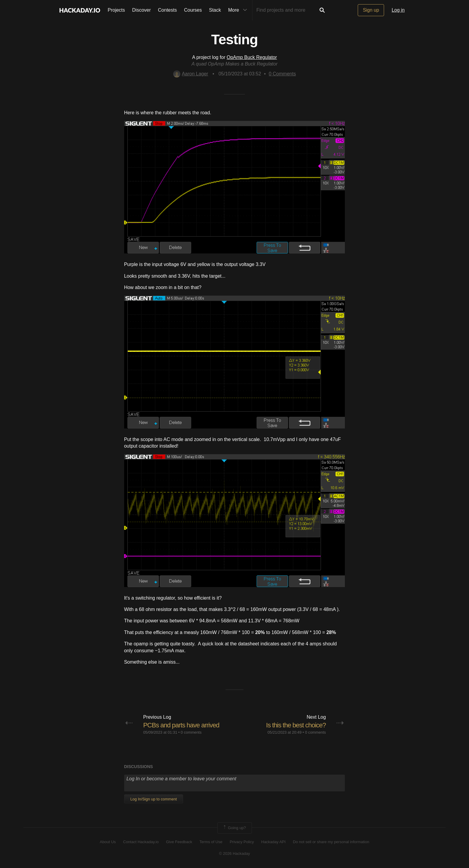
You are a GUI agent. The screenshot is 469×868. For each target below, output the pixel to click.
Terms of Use (211, 842)
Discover (141, 10)
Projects (116, 10)
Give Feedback (179, 842)
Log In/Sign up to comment (154, 799)
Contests (167, 10)
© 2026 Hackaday (234, 853)
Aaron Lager (191, 74)
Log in (398, 10)
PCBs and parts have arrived (181, 725)
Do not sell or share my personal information (331, 842)
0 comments (191, 732)
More (239, 10)
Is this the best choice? (296, 725)
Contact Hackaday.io (141, 842)
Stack (215, 10)
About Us (108, 842)
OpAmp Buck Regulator (252, 57)
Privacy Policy (242, 842)
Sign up (371, 10)
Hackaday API (273, 842)
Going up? (234, 828)
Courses (193, 10)
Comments (282, 74)
